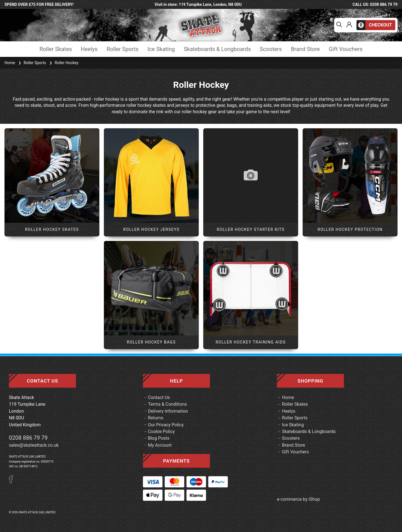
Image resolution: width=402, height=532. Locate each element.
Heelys (89, 49)
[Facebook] (13, 482)
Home (10, 63)
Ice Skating (161, 49)
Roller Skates (56, 49)
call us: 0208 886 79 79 (375, 4)
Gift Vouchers (346, 49)
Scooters (271, 49)
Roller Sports (123, 49)
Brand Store (305, 49)
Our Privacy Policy (166, 425)
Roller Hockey (63, 63)
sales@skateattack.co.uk (34, 445)
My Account (160, 445)
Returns (156, 418)
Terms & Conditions (167, 404)
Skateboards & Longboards (217, 49)
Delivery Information (168, 411)
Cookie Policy (161, 431)
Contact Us (159, 397)
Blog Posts (159, 438)
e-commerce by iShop (298, 499)
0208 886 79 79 (28, 438)
